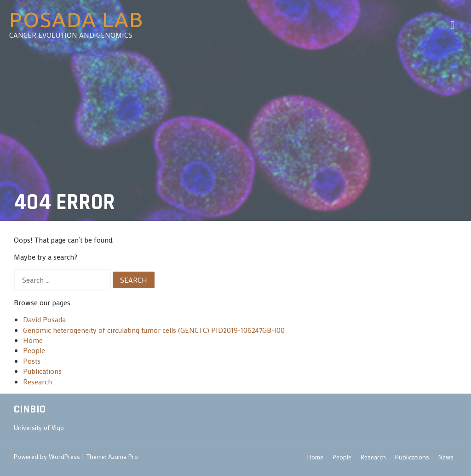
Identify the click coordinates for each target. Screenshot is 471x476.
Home (33, 340)
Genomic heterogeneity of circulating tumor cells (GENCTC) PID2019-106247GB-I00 (154, 330)
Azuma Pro (123, 456)
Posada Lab (76, 20)
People (34, 350)
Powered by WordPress (47, 456)
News (446, 457)
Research (37, 381)
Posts (32, 361)
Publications (42, 371)
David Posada (44, 319)
